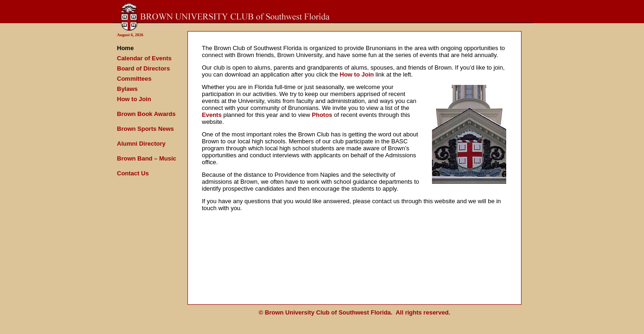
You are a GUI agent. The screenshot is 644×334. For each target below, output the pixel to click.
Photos (322, 115)
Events (212, 115)
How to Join (134, 99)
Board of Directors (143, 68)
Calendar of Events (144, 58)
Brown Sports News (145, 129)
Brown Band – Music (147, 158)
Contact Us (133, 173)
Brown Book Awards (146, 114)
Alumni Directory (141, 144)
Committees (134, 79)
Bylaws (127, 89)
